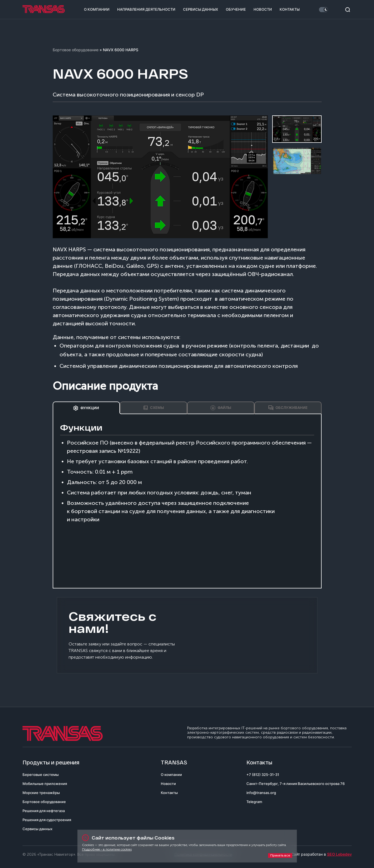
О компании (97, 9)
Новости (263, 9)
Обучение (236, 9)
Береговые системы (41, 775)
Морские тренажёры (41, 793)
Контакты (290, 9)
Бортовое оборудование (76, 50)
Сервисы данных (201, 9)
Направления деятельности (146, 9)
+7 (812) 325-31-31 (263, 775)
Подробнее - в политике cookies (107, 849)
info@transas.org (261, 793)
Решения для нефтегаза (44, 811)
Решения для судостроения (47, 820)
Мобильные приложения (45, 784)
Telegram (254, 802)
